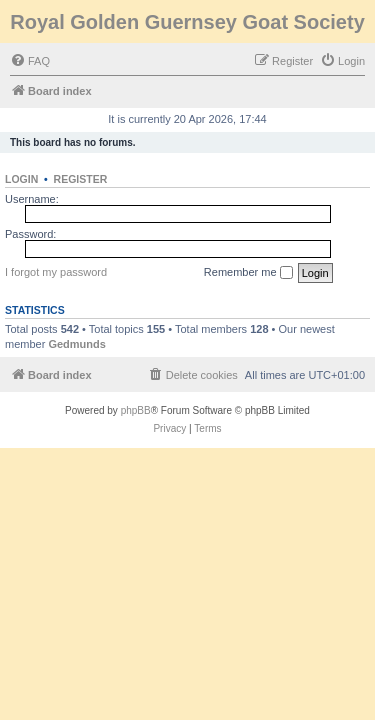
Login (21, 179)
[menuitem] (30, 61)
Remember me (248, 273)
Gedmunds (76, 344)
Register (81, 179)
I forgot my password (56, 272)
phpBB (136, 410)
